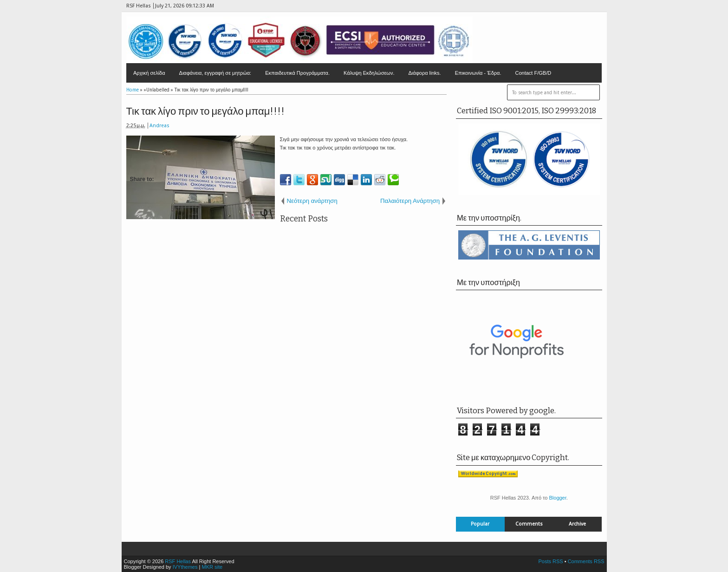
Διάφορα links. (424, 73)
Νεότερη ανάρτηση (312, 201)
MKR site (212, 567)
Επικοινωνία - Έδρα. (478, 73)
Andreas (159, 126)
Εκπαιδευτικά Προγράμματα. (297, 73)
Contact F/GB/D (533, 73)
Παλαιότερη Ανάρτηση (410, 201)
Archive (577, 524)
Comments (529, 524)
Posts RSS (550, 561)
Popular (480, 524)
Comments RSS (586, 561)
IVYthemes (185, 567)
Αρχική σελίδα (149, 73)
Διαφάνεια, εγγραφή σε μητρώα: (215, 73)
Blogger (557, 498)
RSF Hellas (178, 561)
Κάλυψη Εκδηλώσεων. (369, 73)
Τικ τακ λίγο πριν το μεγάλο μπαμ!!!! (206, 111)
